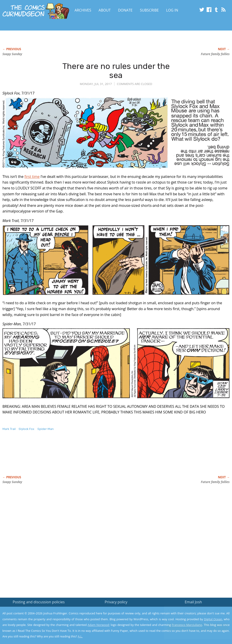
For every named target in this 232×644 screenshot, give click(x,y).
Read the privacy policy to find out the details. (192, 616)
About (105, 10)
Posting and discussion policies (39, 602)
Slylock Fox (26, 429)
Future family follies (215, 54)
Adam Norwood (98, 625)
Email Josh (193, 602)
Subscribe (149, 10)
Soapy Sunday (12, 54)
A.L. (80, 636)
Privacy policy (116, 602)
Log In (172, 10)
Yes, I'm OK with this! (194, 627)
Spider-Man (46, 429)
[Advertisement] (85, 458)
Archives (83, 10)
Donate (125, 10)
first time (32, 177)
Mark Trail (9, 429)
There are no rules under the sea (116, 71)
